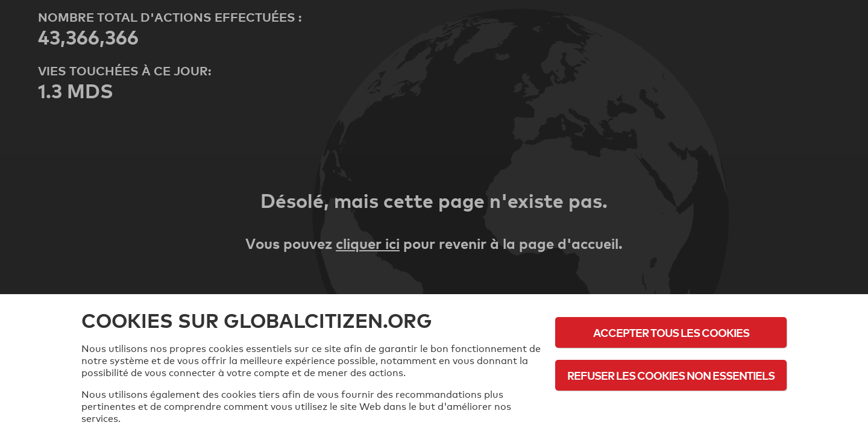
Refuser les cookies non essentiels (671, 375)
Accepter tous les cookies (671, 332)
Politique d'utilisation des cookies (671, 408)
